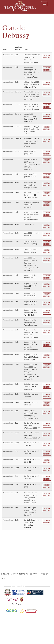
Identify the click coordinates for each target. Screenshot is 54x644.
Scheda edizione (47, 57)
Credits (4, 578)
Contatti (33, 574)
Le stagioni (24, 574)
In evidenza (43, 574)
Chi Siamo (5, 574)
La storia (14, 574)
